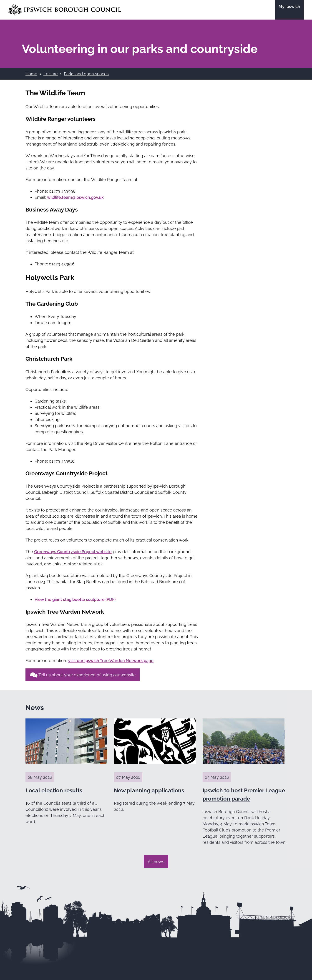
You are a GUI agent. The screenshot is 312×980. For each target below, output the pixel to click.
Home (31, 74)
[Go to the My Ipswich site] (289, 10)
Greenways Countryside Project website (73, 552)
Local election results (54, 790)
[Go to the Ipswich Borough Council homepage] (65, 10)
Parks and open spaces (86, 74)
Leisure (51, 74)
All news (156, 862)
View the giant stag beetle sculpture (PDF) (75, 599)
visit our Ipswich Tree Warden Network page (111, 661)
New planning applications (149, 790)
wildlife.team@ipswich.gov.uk (75, 197)
